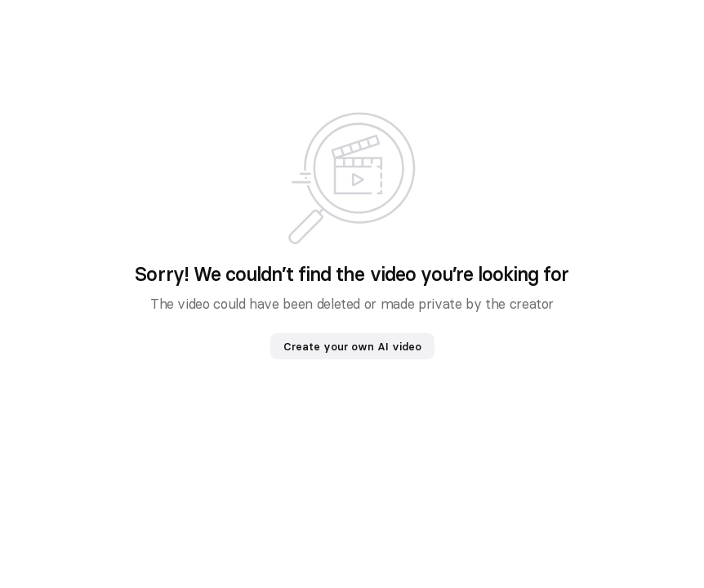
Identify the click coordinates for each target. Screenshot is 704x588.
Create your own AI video (352, 346)
